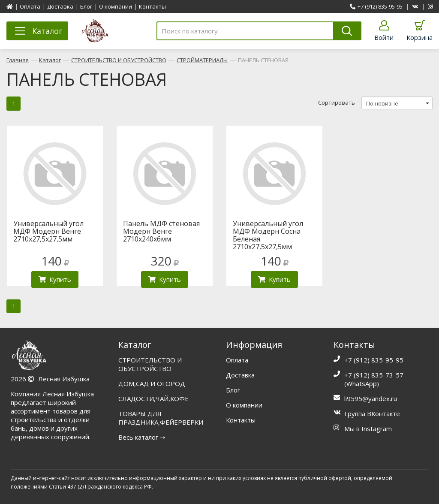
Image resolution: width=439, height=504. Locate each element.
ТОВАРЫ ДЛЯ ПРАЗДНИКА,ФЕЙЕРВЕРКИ (161, 418)
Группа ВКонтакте (372, 413)
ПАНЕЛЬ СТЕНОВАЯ (263, 60)
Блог (86, 6)
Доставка (60, 6)
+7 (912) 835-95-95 (376, 6)
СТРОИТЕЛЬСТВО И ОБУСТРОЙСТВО (119, 60)
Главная (18, 60)
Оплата (30, 6)
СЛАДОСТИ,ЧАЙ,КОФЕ (153, 398)
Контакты (152, 6)
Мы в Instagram (368, 429)
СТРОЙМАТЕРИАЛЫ (202, 60)
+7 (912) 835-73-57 (374, 375)
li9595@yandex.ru (371, 398)
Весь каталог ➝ (142, 437)
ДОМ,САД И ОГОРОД (152, 383)
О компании (116, 6)
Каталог (50, 60)
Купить (55, 279)
